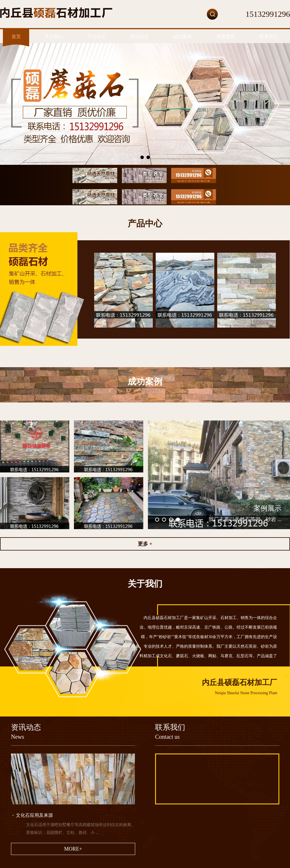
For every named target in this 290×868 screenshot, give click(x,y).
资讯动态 (140, 37)
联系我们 (269, 37)
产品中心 (97, 37)
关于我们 (54, 37)
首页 (16, 37)
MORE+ (73, 849)
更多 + (145, 544)
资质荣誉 (226, 37)
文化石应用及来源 (33, 815)
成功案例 (183, 37)
